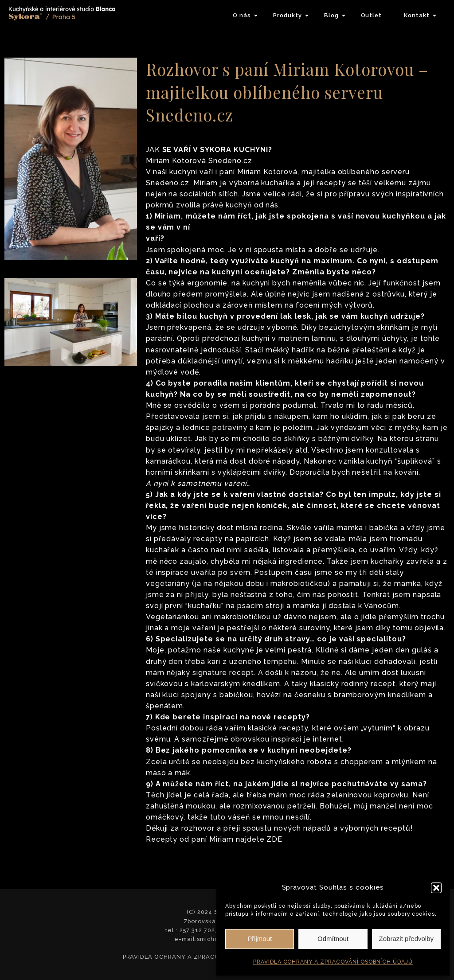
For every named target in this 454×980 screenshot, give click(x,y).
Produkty (288, 15)
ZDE (274, 839)
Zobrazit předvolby (406, 939)
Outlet (372, 15)
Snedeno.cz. (169, 183)
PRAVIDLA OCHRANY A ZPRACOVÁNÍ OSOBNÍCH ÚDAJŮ (333, 962)
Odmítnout (333, 939)
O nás (242, 15)
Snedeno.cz (229, 161)
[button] (436, 888)
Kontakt (417, 15)
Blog (331, 15)
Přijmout (260, 939)
